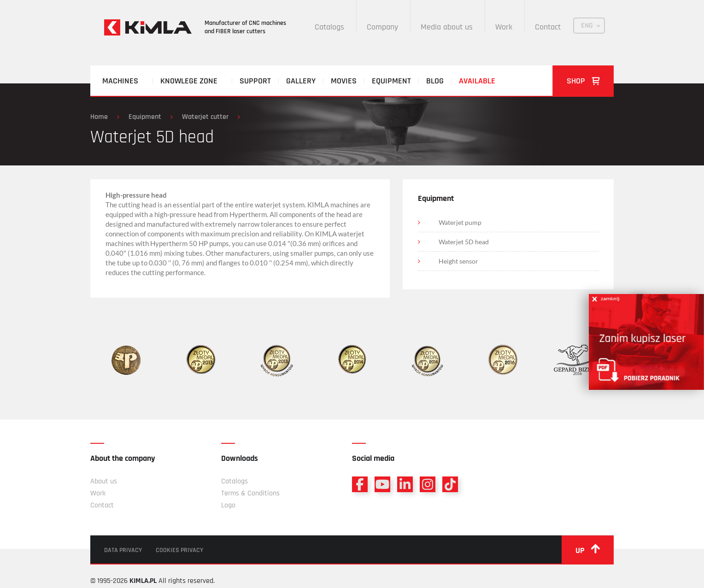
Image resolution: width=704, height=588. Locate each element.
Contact (548, 27)
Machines (120, 81)
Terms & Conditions (250, 493)
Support (255, 81)
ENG (587, 26)
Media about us (447, 27)
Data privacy (123, 550)
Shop (583, 81)
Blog (435, 81)
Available (477, 81)
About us (104, 481)
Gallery (301, 81)
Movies (344, 81)
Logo (228, 505)
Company (382, 27)
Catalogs (329, 27)
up (588, 550)
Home (99, 117)
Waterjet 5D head (464, 242)
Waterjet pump (460, 222)
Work (504, 27)
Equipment (391, 81)
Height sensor (458, 261)
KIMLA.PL (143, 581)
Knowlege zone (189, 81)
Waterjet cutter (205, 117)
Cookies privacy (179, 550)
